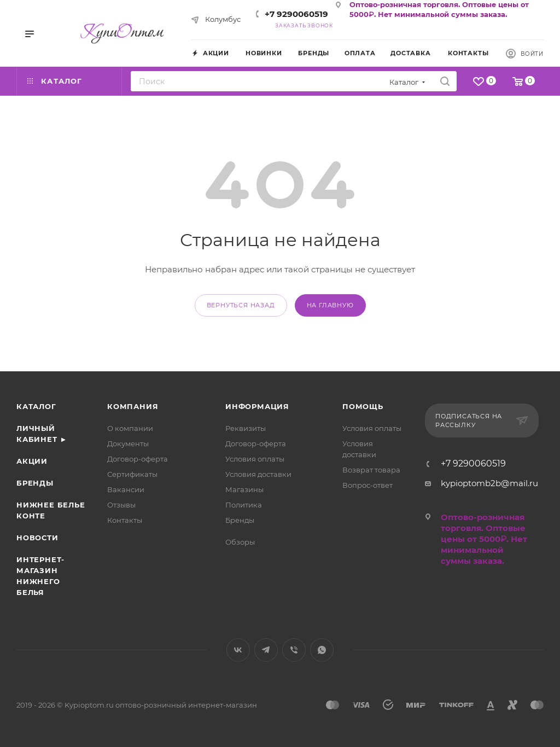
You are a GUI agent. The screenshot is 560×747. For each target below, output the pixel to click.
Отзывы (121, 505)
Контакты (125, 520)
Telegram (266, 650)
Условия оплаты (255, 459)
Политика (244, 505)
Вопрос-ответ (367, 485)
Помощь (363, 406)
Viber (294, 650)
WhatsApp (322, 650)
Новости (37, 538)
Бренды (35, 483)
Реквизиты (246, 428)
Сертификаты (132, 474)
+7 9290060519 (296, 14)
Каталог (36, 406)
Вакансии (126, 489)
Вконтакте (238, 650)
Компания (133, 406)
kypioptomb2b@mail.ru (489, 483)
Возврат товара (371, 470)
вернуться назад (241, 305)
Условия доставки (258, 474)
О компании (130, 428)
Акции (32, 461)
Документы (128, 443)
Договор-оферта (138, 459)
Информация (257, 406)
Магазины (244, 489)
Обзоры (240, 542)
